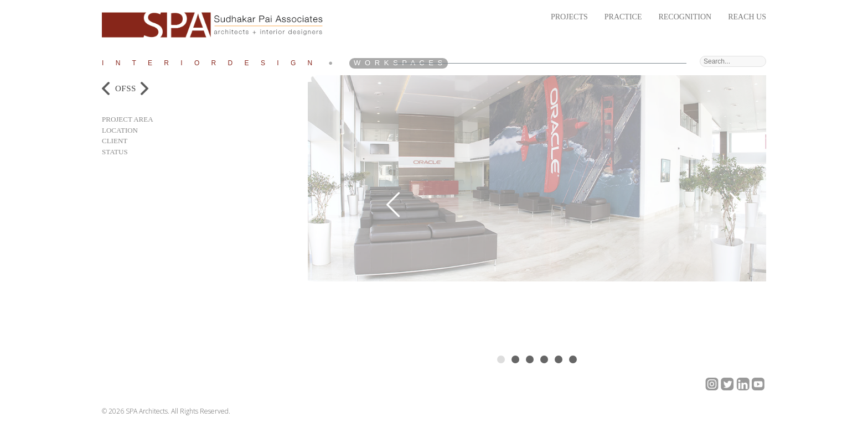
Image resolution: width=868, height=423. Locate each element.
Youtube (758, 384)
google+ (712, 384)
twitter (727, 384)
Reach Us (747, 17)
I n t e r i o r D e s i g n (210, 63)
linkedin (743, 384)
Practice (623, 17)
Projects (569, 17)
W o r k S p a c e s (399, 63)
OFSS (126, 88)
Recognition (685, 17)
